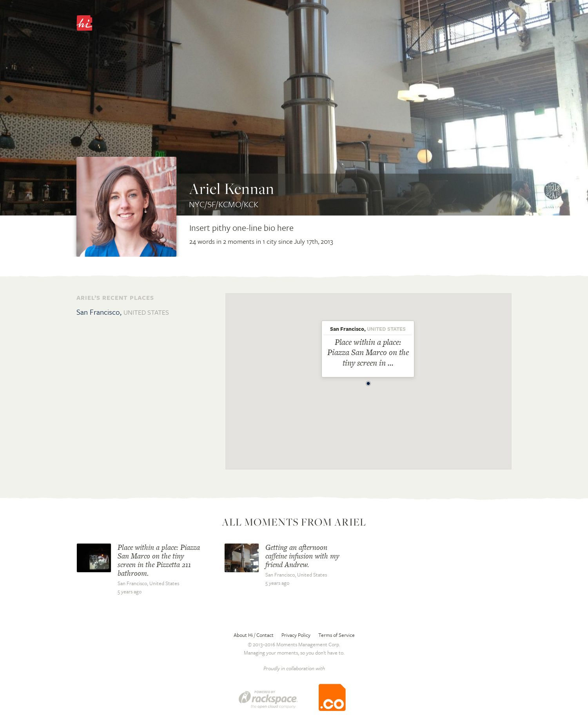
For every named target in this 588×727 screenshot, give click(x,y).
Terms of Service (337, 635)
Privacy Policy (296, 635)
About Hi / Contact (254, 635)
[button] (368, 381)
